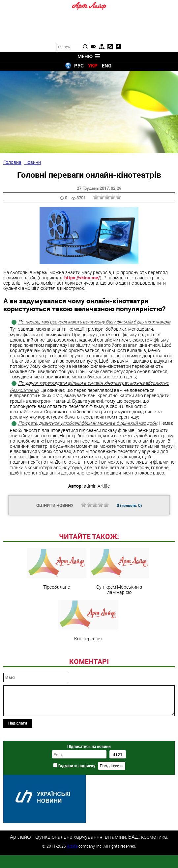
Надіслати (18, 768)
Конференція (88, 666)
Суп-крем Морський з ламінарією (119, 617)
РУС (79, 65)
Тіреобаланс (57, 614)
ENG (107, 65)
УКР (93, 65)
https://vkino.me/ (82, 278)
